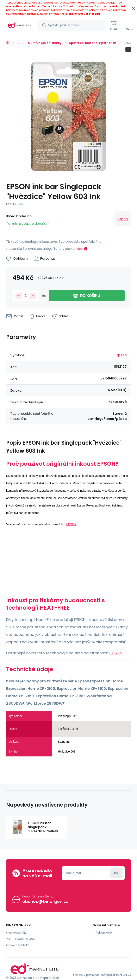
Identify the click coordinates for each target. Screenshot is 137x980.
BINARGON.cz (122, 975)
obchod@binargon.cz (45, 901)
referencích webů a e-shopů (81, 14)
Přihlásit (116, 873)
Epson (123, 219)
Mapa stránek (50, 978)
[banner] (19, 25)
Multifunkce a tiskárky (45, 43)
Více (79, 249)
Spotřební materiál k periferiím (93, 43)
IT (19, 43)
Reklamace (104, 933)
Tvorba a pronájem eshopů (92, 975)
